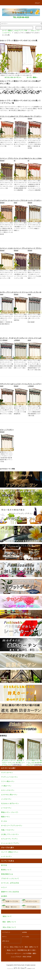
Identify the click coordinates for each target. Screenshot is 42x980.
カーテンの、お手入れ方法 (21, 883)
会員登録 (24, 932)
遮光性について (21, 870)
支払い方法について (17, 947)
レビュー (21, 888)
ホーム (6, 947)
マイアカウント (6, 932)
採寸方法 (21, 865)
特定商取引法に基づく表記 (26, 950)
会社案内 (21, 896)
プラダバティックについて (21, 879)
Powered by (21, 969)
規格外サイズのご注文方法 (21, 892)
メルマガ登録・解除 (29, 953)
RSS (24, 957)
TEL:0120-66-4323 (21, 17)
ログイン (4, 937)
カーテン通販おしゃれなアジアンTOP (15, 30)
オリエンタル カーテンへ (13, 77)
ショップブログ (16, 957)
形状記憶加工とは (21, 874)
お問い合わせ (6, 941)
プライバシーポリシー (13, 953)
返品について (11, 950)
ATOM (29, 957)
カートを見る (26, 937)
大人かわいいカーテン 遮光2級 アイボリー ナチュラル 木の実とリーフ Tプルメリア (13, 752)
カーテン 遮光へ (32, 77)
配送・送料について (32, 947)
